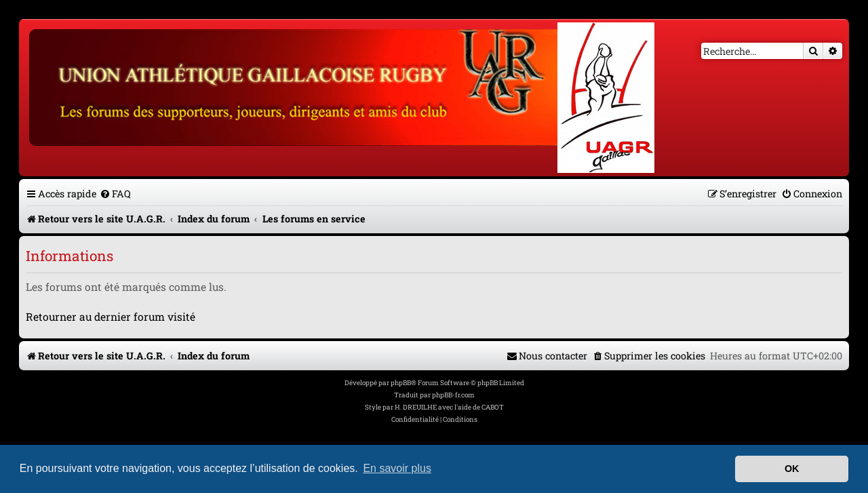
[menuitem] (115, 194)
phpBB (401, 383)
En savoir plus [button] (397, 468)
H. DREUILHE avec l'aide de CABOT (449, 407)
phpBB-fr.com (453, 395)
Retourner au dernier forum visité (111, 317)
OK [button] (792, 469)
